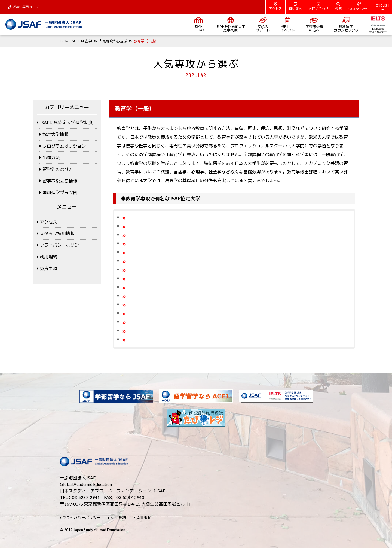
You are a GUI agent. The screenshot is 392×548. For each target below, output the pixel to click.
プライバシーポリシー (60, 245)
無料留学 (346, 25)
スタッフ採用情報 (56, 233)
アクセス (275, 6)
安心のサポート (263, 25)
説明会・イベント (288, 25)
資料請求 (295, 6)
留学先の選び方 (56, 169)
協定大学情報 (54, 134)
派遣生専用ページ (23, 7)
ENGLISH (383, 7)
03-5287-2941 (359, 6)
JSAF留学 (85, 41)
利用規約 (47, 257)
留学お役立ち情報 (58, 181)
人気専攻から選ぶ (113, 41)
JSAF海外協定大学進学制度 (231, 25)
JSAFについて (198, 25)
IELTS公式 (378, 25)
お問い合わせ (318, 6)
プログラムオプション (63, 146)
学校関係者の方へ (314, 25)
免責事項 (47, 268)
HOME (65, 41)
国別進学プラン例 (58, 192)
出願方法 (50, 157)
